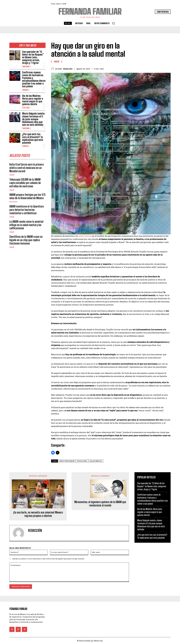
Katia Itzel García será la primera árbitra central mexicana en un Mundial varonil (27, 168)
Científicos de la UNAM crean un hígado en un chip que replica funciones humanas (26, 240)
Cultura (26, 108)
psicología (82, 461)
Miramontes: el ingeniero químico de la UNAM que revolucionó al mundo (100, 504)
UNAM (12, 175)
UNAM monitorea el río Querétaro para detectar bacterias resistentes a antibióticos (27, 210)
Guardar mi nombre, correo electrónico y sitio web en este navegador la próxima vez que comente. (48, 559)
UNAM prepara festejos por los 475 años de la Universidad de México (27, 196)
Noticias (13, 202)
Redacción (68, 69)
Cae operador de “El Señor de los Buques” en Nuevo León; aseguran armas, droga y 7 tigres (33, 57)
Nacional (26, 67)
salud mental (85, 236)
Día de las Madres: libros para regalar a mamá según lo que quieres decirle (33, 100)
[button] (113, 23)
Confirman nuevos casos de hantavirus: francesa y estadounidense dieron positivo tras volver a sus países (34, 79)
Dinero (25, 146)
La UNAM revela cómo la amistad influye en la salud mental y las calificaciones (26, 225)
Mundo (26, 90)
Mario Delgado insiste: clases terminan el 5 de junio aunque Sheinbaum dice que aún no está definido (34, 119)
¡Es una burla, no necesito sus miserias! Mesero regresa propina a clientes (38, 514)
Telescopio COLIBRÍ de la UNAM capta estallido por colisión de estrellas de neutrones (25, 183)
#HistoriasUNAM (67, 461)
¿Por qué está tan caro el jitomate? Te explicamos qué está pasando (33, 138)
